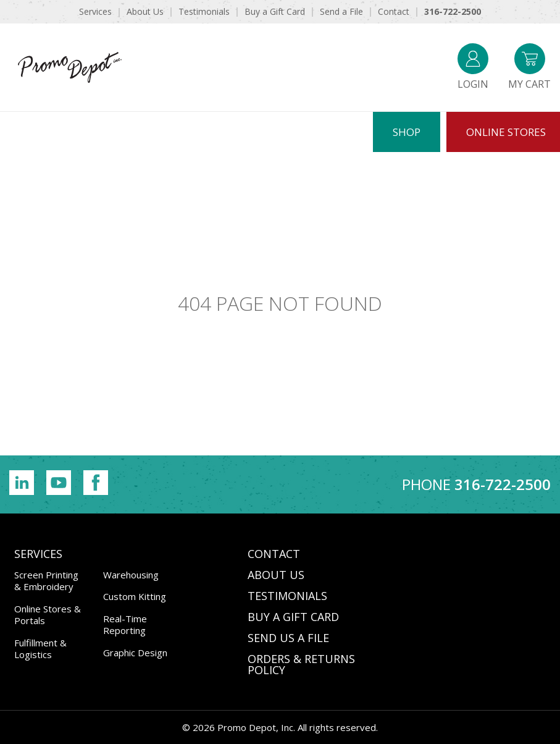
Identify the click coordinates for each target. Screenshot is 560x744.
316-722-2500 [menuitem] (453, 11)
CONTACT (274, 554)
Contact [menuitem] (394, 11)
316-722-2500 (503, 484)
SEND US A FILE (288, 638)
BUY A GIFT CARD (293, 617)
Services (38, 554)
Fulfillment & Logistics (40, 649)
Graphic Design (135, 653)
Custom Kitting (135, 596)
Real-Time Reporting (125, 625)
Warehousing (131, 575)
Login (473, 67)
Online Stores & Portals (48, 615)
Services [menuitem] (95, 11)
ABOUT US (276, 575)
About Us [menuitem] (145, 11)
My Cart (529, 67)
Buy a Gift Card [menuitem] (275, 11)
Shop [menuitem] (407, 132)
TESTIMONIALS (287, 596)
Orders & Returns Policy (301, 664)
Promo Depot (70, 67)
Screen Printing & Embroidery (46, 581)
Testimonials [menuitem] (204, 11)
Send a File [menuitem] (341, 11)
